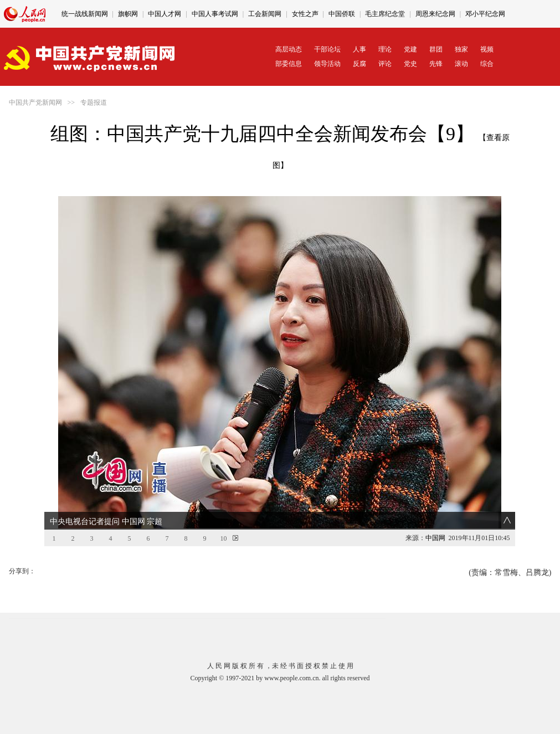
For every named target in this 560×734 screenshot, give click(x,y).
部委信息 (289, 64)
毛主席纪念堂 (385, 14)
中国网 (435, 538)
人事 (359, 49)
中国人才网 (165, 14)
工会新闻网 (265, 14)
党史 (410, 64)
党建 (410, 49)
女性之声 (305, 14)
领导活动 (327, 64)
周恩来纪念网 (435, 14)
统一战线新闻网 (85, 14)
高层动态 (289, 49)
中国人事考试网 (215, 14)
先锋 (436, 64)
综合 (487, 64)
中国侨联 (342, 14)
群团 (436, 49)
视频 (487, 49)
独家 (461, 49)
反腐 (359, 64)
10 (223, 538)
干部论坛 (327, 49)
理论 (385, 49)
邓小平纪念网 (485, 14)
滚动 (461, 64)
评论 (385, 64)
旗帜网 (128, 14)
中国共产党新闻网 (35, 102)
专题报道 (94, 102)
